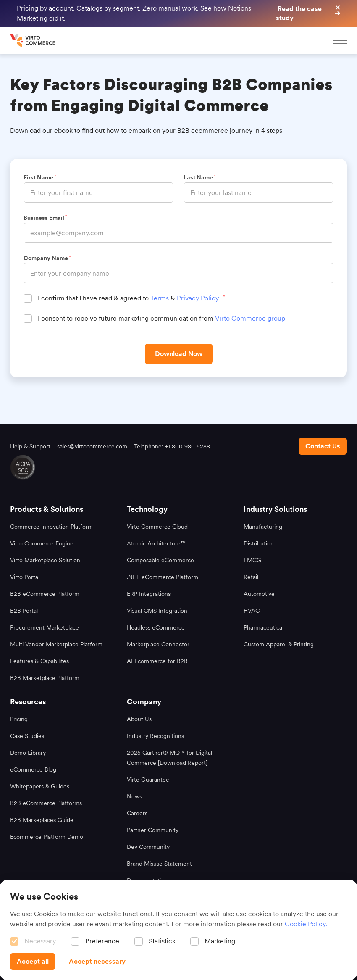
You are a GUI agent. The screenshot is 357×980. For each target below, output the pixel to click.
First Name (39, 177)
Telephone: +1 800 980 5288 (172, 446)
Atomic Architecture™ (156, 543)
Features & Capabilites (39, 661)
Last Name (199, 177)
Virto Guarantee (148, 780)
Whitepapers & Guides (40, 786)
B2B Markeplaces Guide (42, 820)
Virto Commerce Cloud (157, 527)
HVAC (252, 611)
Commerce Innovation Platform (51, 527)
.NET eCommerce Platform (163, 577)
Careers (137, 813)
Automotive (259, 594)
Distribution (259, 543)
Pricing (19, 719)
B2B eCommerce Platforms (46, 803)
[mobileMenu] (340, 40)
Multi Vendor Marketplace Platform (56, 644)
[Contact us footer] (323, 446)
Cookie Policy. (306, 924)
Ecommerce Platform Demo (47, 837)
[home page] (34, 41)
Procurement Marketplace (45, 627)
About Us (139, 719)
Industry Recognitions (155, 736)
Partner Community (153, 830)
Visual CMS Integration (157, 611)
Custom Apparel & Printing (279, 644)
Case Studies (27, 736)
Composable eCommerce (160, 560)
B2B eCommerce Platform (45, 594)
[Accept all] (33, 962)
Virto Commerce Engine (42, 543)
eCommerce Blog (33, 769)
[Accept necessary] (97, 962)
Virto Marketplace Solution (45, 560)
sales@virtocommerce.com (92, 446)
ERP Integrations (149, 594)
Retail (251, 577)
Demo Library (28, 753)
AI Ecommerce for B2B (157, 661)
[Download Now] (179, 354)
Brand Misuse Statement (159, 864)
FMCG (252, 560)
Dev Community (148, 847)
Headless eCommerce (156, 627)
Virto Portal (25, 577)
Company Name (47, 258)
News (134, 796)
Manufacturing (263, 527)
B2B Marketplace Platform (45, 678)
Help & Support (30, 446)
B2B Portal (24, 611)
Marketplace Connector (158, 644)
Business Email (45, 218)
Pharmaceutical (264, 627)
